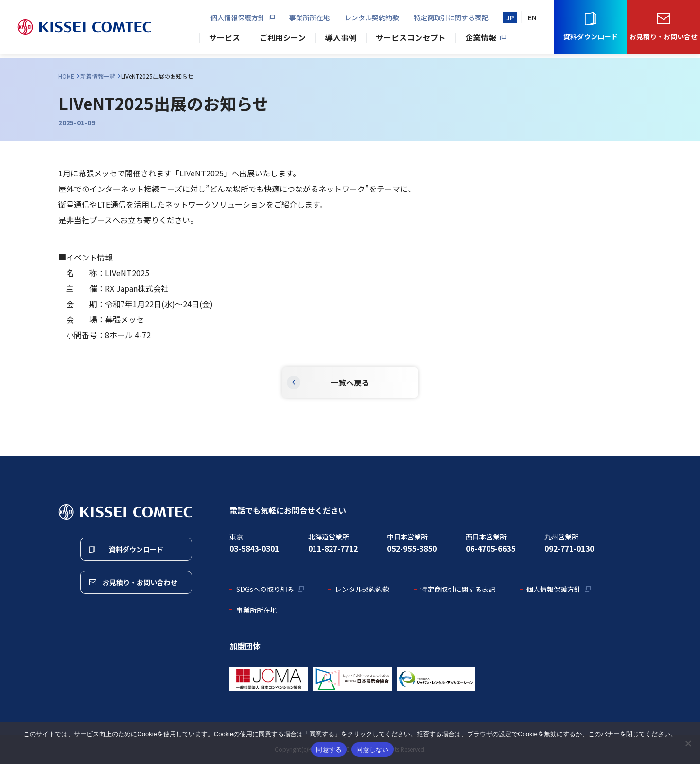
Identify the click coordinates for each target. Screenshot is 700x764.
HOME (66, 76)
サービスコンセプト (411, 40)
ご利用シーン (283, 40)
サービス (225, 40)
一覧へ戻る (350, 382)
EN (532, 19)
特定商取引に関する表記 (451, 19)
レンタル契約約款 (372, 19)
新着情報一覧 (98, 76)
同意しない (372, 750)
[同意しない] (688, 743)
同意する (329, 750)
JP (510, 19)
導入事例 (341, 40)
